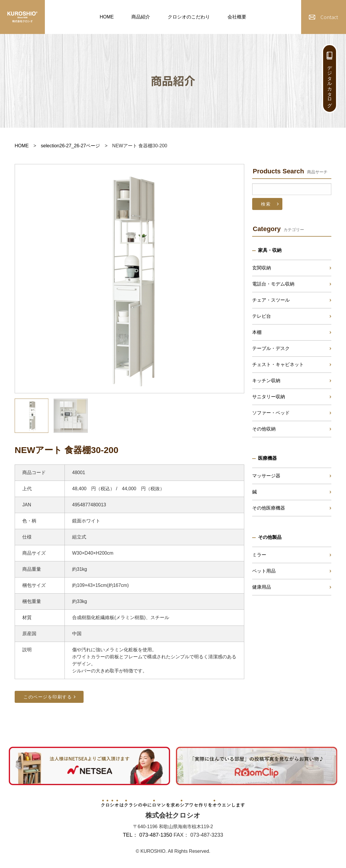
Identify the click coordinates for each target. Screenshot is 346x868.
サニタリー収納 (269, 397)
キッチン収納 (266, 381)
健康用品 (262, 587)
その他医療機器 (269, 508)
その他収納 (264, 429)
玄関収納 (262, 268)
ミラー (259, 555)
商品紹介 (141, 17)
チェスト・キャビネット (278, 364)
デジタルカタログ (330, 84)
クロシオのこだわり (189, 17)
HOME (107, 17)
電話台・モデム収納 (273, 284)
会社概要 (237, 17)
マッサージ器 (266, 476)
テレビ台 (262, 316)
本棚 (257, 332)
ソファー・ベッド (271, 413)
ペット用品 (264, 571)
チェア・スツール (271, 300)
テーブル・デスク (271, 348)
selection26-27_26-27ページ (70, 146)
